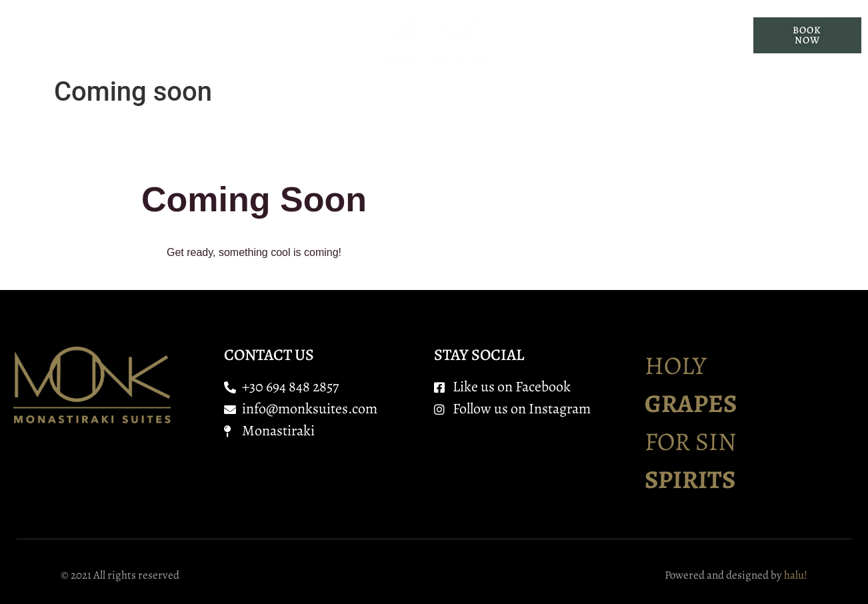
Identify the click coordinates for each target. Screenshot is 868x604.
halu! (796, 575)
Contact (651, 35)
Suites (225, 35)
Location (565, 35)
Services (305, 35)
